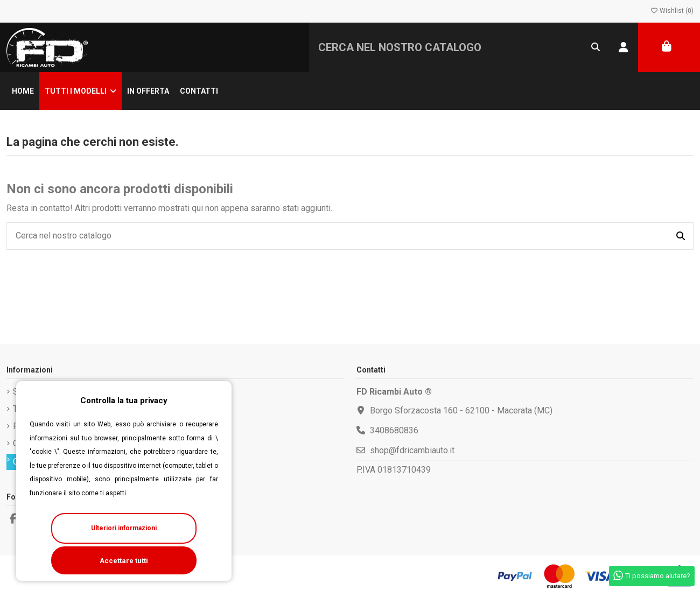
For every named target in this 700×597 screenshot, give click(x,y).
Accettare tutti (124, 561)
